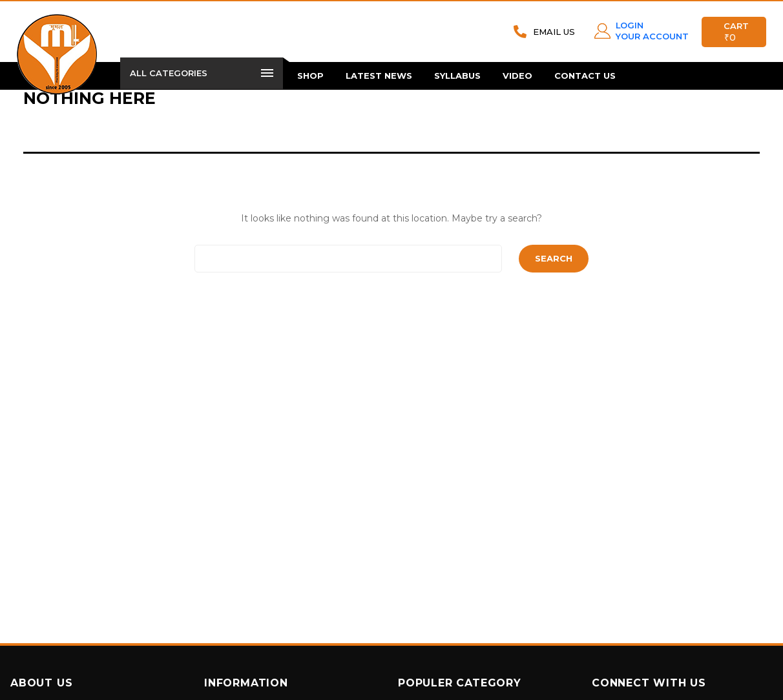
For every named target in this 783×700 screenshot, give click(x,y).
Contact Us (585, 76)
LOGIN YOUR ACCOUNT (652, 31)
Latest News (379, 76)
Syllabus (457, 76)
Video (517, 76)
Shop (310, 76)
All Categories (202, 73)
